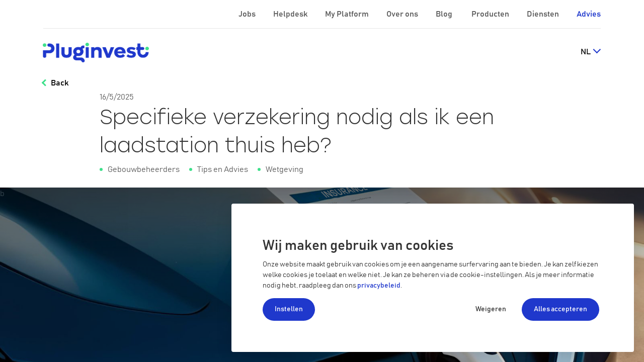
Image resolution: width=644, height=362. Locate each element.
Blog (445, 14)
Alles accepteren (560, 309)
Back (60, 83)
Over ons (403, 14)
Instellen (289, 309)
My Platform (347, 14)
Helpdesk (291, 14)
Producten (491, 14)
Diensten (544, 14)
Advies (589, 14)
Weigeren (491, 309)
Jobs (248, 14)
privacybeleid (379, 286)
